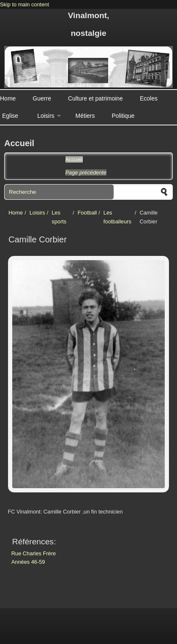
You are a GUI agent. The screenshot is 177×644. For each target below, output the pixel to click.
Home (8, 98)
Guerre (42, 98)
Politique (123, 116)
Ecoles (149, 98)
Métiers (85, 116)
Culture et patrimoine (95, 98)
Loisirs (46, 116)
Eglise (10, 116)
